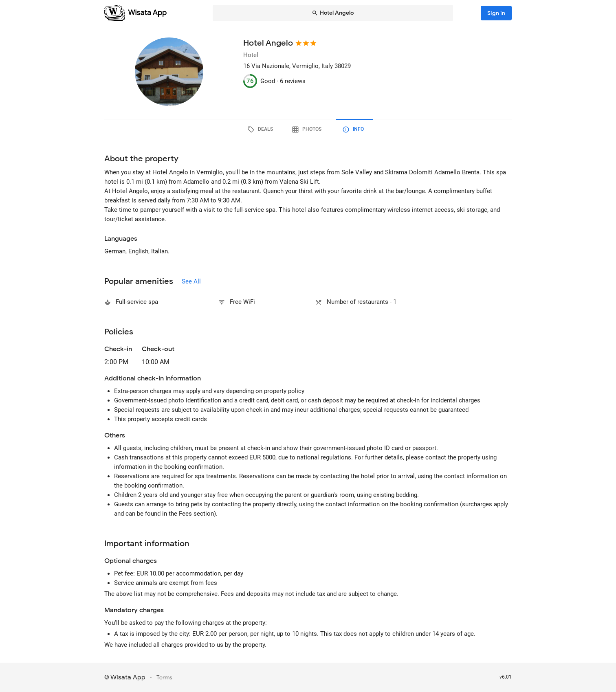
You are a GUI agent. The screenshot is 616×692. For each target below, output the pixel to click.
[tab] (262, 130)
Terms (164, 678)
